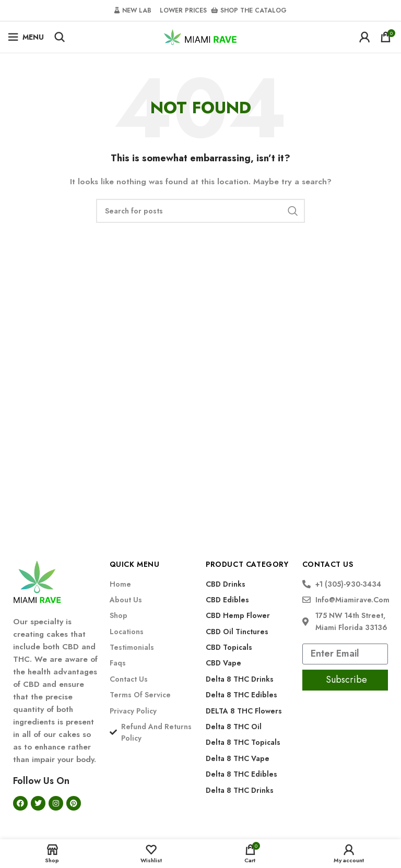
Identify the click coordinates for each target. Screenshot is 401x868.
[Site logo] (200, 36)
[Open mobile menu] (26, 37)
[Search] (60, 37)
